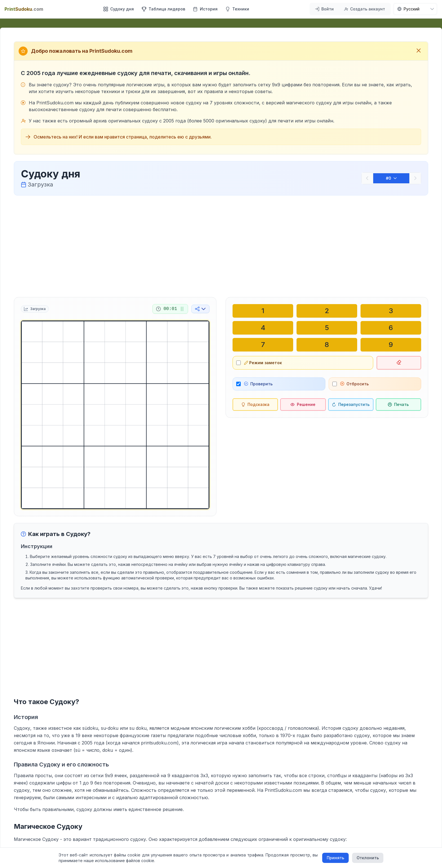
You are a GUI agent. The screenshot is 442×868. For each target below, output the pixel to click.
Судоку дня (119, 9)
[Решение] (303, 405)
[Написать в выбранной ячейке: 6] (391, 328)
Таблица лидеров (163, 9)
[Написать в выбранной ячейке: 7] (263, 345)
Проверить (258, 384)
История (205, 9)
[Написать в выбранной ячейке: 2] (327, 311)
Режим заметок (263, 363)
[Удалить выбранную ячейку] (399, 363)
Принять (335, 858)
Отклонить (368, 858)
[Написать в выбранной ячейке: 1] (263, 311)
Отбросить (354, 384)
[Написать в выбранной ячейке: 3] (391, 311)
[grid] (115, 415)
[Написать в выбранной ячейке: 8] (327, 345)
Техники (237, 9)
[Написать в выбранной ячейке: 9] (391, 345)
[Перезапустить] (351, 405)
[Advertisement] (221, 245)
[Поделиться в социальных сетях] (200, 309)
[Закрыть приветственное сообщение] (419, 51)
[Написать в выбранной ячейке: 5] (327, 328)
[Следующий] (415, 178)
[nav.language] (415, 9)
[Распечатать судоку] (398, 405)
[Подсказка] (255, 405)
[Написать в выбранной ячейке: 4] (263, 328)
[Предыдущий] (367, 178)
